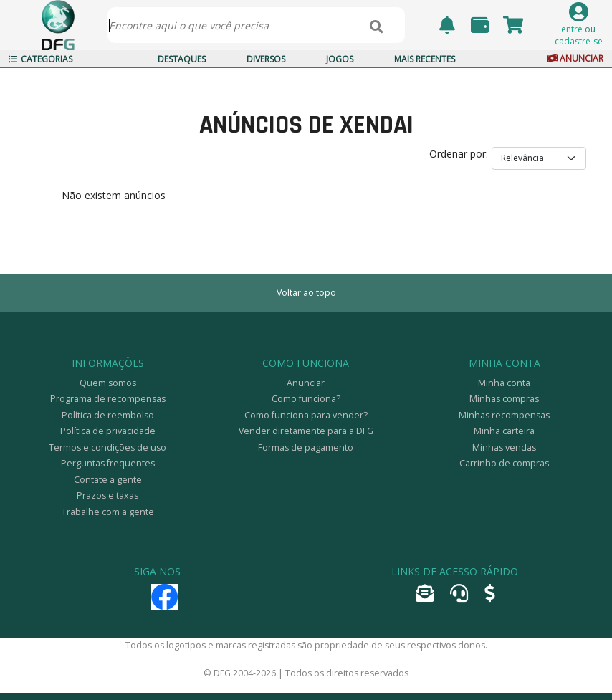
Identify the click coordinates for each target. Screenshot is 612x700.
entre (572, 29)
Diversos (266, 59)
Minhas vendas (504, 447)
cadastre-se (579, 41)
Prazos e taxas (107, 495)
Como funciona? (306, 399)
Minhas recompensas (504, 415)
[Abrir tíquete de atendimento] (459, 596)
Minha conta (504, 383)
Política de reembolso (108, 415)
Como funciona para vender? (306, 415)
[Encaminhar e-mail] (425, 596)
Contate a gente (108, 480)
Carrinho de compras (504, 463)
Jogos (340, 59)
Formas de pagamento (306, 447)
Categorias (40, 59)
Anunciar (574, 58)
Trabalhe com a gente (108, 512)
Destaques (182, 59)
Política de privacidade (108, 431)
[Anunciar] (489, 596)
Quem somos (108, 383)
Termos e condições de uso (107, 447)
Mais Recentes (425, 59)
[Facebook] (165, 604)
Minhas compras (504, 399)
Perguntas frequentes (108, 463)
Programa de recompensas (108, 399)
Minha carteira (504, 431)
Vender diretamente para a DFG (306, 431)
